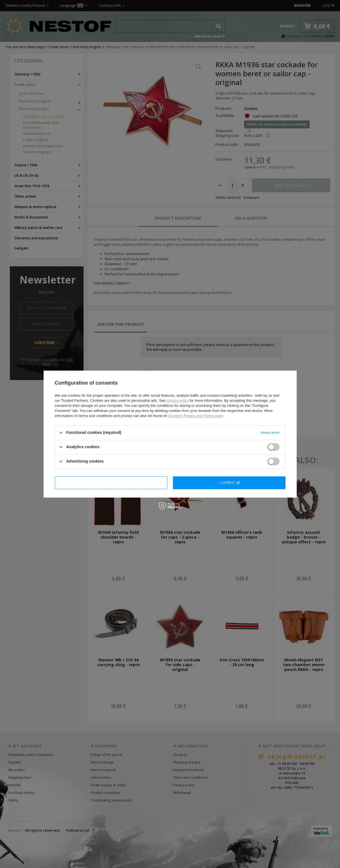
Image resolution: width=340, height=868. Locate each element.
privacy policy (177, 400)
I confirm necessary (111, 482)
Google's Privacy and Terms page (195, 416)
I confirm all (229, 482)
